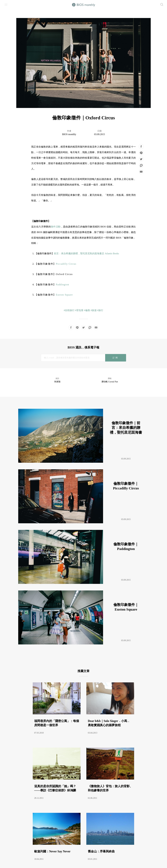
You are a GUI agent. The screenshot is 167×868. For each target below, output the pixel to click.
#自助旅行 (69, 310)
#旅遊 (94, 310)
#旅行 (100, 310)
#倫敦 (87, 310)
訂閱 (116, 358)
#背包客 (79, 310)
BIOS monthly (69, 134)
